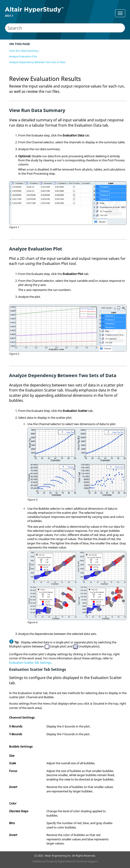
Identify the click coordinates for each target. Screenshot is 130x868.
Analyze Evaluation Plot (23, 56)
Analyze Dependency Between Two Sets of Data (37, 62)
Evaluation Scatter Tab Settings (30, 663)
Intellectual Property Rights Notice (53, 861)
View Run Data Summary (24, 51)
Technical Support (87, 861)
